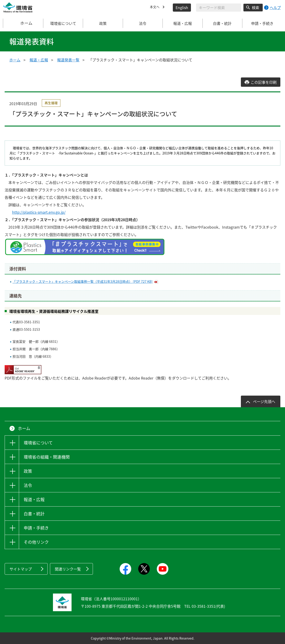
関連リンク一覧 (68, 569)
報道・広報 (39, 60)
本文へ (155, 7)
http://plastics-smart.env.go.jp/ (39, 212)
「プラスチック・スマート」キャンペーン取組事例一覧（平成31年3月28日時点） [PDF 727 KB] (83, 281)
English (182, 7)
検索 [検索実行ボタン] (256, 7)
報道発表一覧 (68, 60)
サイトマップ (21, 569)
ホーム (23, 23)
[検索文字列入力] (219, 8)
